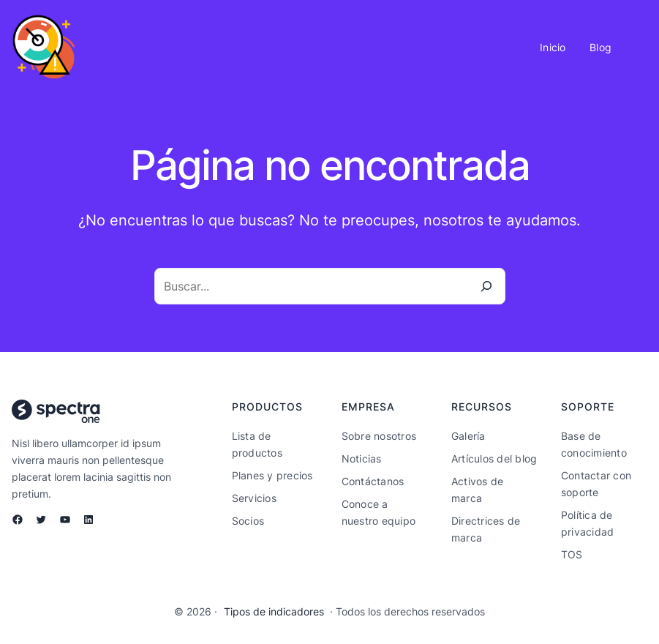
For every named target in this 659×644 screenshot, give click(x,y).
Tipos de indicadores (274, 612)
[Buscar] (486, 286)
